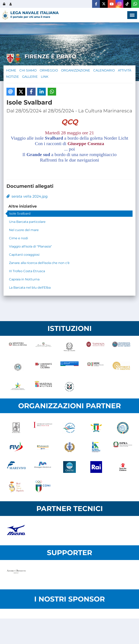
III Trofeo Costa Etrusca (27, 271)
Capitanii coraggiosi (24, 255)
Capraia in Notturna (24, 279)
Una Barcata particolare (27, 222)
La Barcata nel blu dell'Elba (30, 288)
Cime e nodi (18, 238)
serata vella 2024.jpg (27, 196)
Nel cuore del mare (24, 230)
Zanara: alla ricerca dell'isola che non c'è (39, 263)
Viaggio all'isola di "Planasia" (30, 246)
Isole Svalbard (20, 214)
